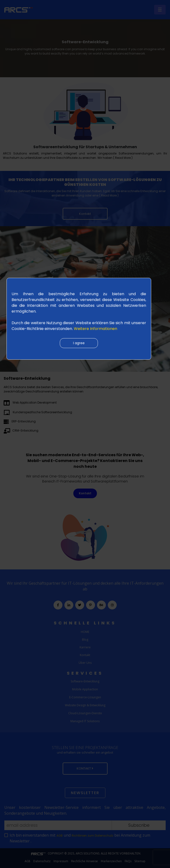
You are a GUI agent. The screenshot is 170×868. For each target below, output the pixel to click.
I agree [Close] (79, 343)
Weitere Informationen (95, 329)
